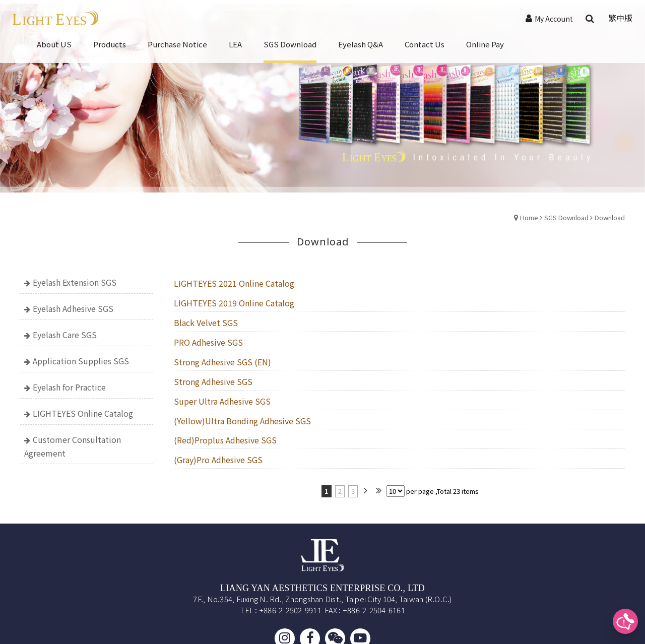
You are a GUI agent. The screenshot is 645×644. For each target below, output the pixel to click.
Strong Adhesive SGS (213, 381)
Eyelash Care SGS (65, 335)
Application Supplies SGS (81, 361)
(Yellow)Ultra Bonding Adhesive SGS (242, 421)
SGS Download (566, 217)
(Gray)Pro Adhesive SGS (218, 460)
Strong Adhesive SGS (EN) (222, 362)
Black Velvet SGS (206, 323)
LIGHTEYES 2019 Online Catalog (234, 303)
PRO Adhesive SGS (208, 342)
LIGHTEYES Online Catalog (83, 413)
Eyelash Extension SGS (75, 282)
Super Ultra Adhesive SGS (222, 401)
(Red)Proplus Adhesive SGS (225, 440)
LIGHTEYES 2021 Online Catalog (234, 283)
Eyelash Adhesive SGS (73, 308)
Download (610, 217)
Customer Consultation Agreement (73, 446)
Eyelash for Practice (69, 387)
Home (529, 217)
